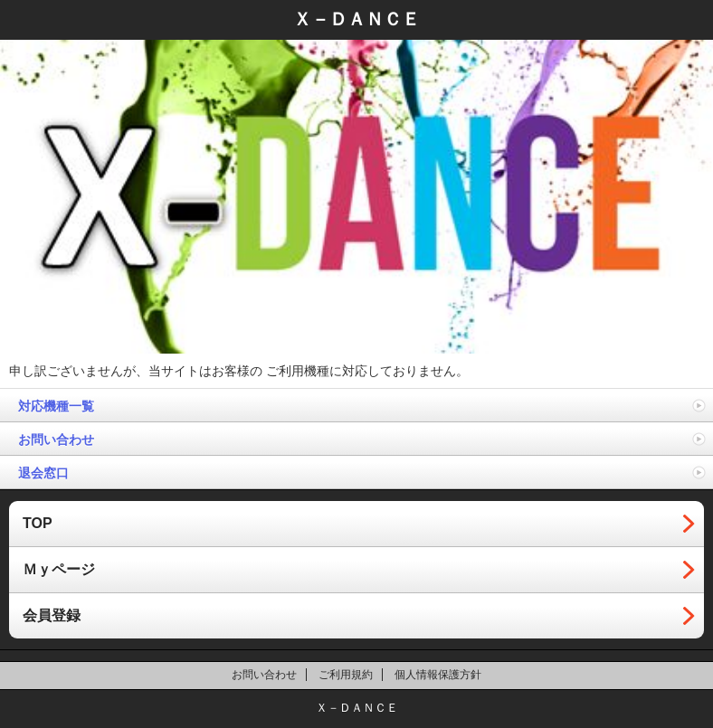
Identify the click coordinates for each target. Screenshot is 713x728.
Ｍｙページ (59, 569)
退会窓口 (43, 473)
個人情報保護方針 (438, 675)
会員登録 (52, 615)
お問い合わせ (56, 440)
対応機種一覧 (56, 406)
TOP (38, 523)
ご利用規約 (346, 675)
